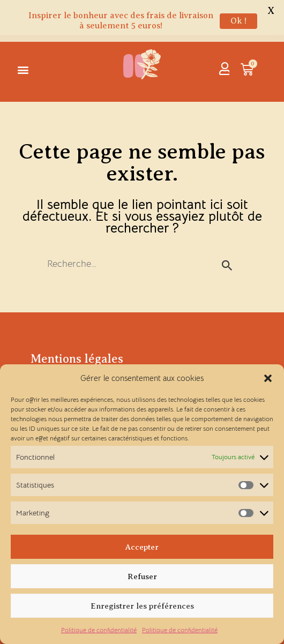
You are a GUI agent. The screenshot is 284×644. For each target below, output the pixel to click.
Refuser (142, 576)
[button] (268, 378)
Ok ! (238, 21)
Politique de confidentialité (99, 630)
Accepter (142, 547)
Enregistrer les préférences (142, 606)
